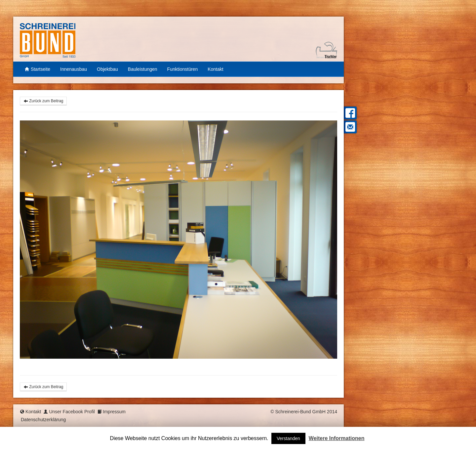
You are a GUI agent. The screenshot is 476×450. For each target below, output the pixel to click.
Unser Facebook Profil (72, 412)
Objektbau (107, 69)
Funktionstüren (183, 69)
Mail (349, 127)
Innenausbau (74, 69)
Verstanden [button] (288, 438)
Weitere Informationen (337, 438)
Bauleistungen (143, 69)
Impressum (114, 412)
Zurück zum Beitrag (43, 101)
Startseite (38, 69)
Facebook (349, 113)
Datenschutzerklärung (43, 420)
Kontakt (215, 69)
